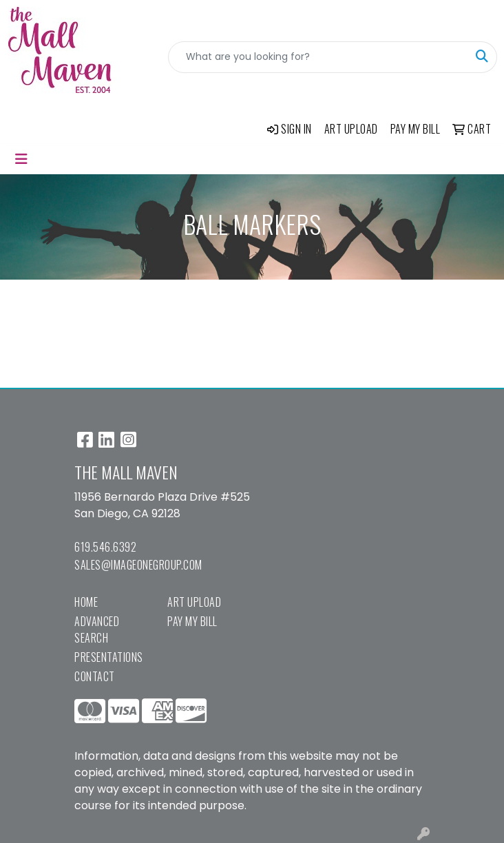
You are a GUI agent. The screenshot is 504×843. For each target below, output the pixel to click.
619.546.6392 (105, 547)
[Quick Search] (318, 57)
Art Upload (194, 602)
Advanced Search (97, 629)
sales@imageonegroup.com (138, 565)
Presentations (109, 657)
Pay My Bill (192, 621)
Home (86, 602)
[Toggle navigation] (21, 159)
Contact (95, 676)
